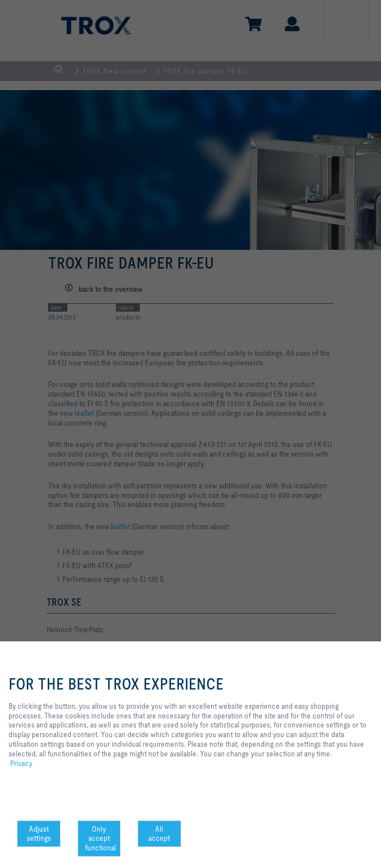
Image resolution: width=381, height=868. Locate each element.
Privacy (21, 763)
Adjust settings (39, 834)
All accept (159, 834)
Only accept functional (100, 839)
